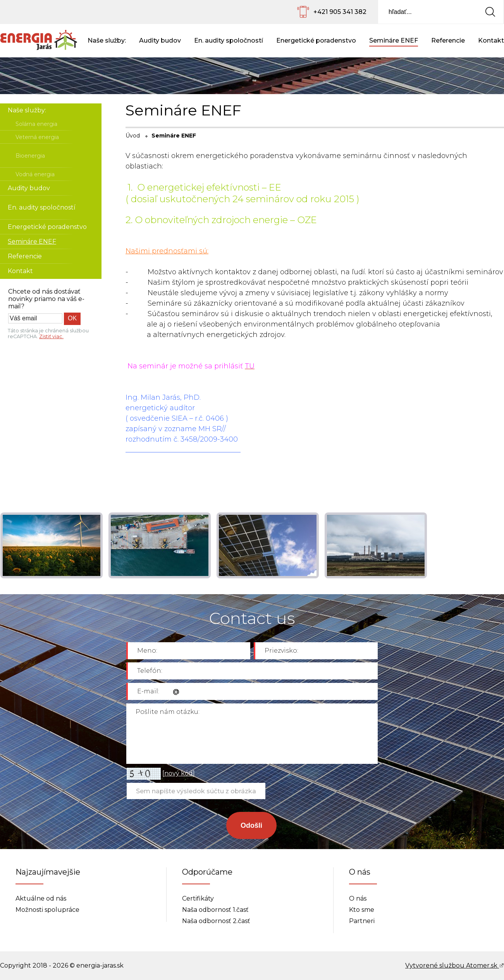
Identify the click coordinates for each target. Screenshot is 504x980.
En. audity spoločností (229, 40)
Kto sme (362, 910)
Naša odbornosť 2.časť (216, 921)
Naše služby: (107, 40)
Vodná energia (35, 174)
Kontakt (491, 40)
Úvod (133, 136)
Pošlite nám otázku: (168, 712)
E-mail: (148, 691)
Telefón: (150, 671)
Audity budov (160, 40)
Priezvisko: (281, 651)
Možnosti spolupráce (47, 910)
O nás (358, 898)
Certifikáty (198, 898)
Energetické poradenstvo (316, 40)
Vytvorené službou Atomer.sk (455, 965)
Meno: (147, 651)
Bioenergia (30, 156)
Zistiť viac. (51, 336)
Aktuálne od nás (41, 898)
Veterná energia (37, 137)
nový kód (179, 773)
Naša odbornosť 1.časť (215, 910)
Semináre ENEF (394, 40)
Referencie (448, 40)
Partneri (362, 921)
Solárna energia (36, 124)
